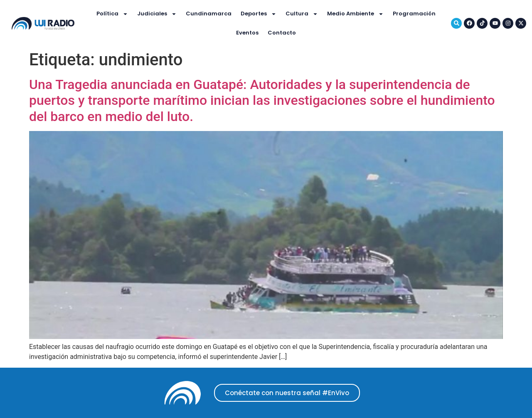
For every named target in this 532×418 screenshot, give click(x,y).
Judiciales (157, 14)
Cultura (302, 14)
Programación (414, 14)
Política (112, 14)
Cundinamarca (209, 14)
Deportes (259, 14)
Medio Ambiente (355, 14)
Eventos (247, 33)
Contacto (282, 33)
